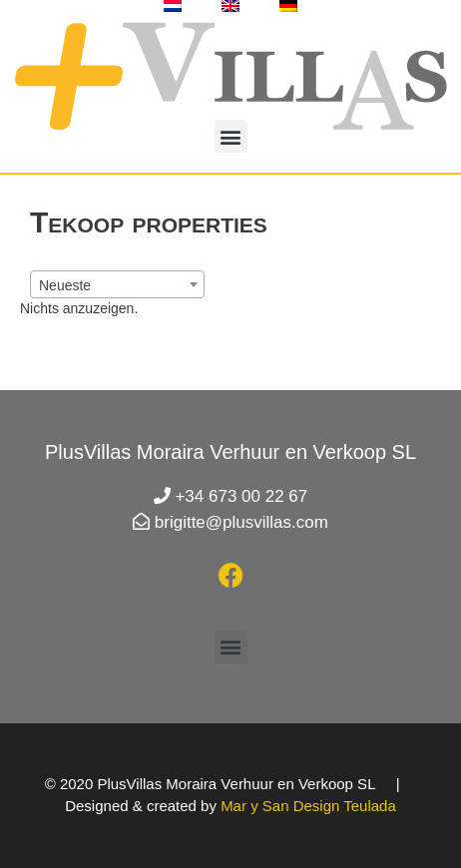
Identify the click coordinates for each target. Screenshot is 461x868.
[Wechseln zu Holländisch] (173, 6)
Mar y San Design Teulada (308, 806)
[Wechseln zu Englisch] (230, 6)
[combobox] (117, 284)
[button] (231, 136)
